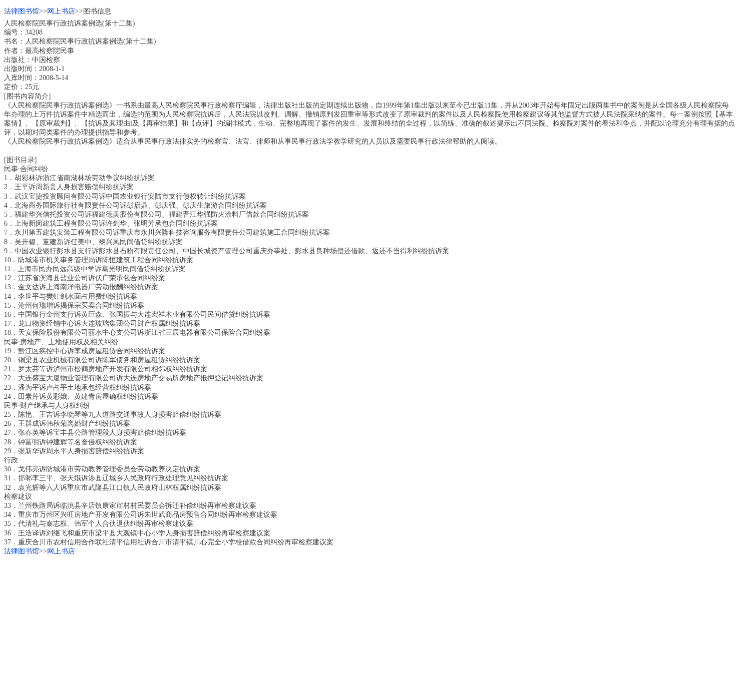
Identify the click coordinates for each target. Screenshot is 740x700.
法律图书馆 (22, 11)
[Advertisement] (304, 626)
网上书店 (61, 11)
